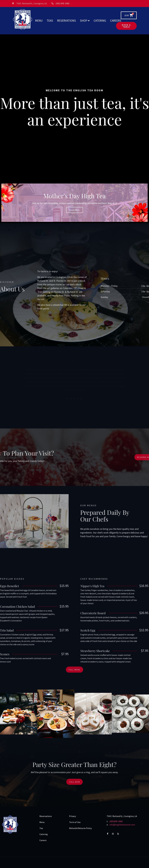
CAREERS (116, 21)
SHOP (85, 21)
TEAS (50, 21)
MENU (39, 21)
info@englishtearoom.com (122, 825)
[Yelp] (119, 834)
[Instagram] (114, 834)
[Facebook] (109, 834)
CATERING (100, 21)
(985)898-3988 (116, 821)
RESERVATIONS (66, 21)
